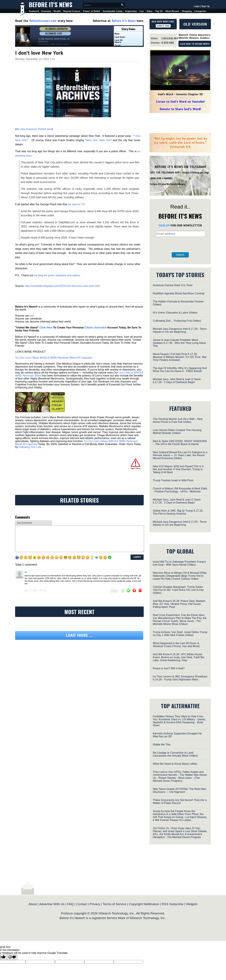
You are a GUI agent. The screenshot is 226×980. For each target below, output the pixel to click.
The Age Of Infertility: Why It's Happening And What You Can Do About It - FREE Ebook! (180, 370)
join (32, 316)
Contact (82, 904)
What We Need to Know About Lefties (175, 764)
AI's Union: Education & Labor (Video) (175, 313)
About (33, 904)
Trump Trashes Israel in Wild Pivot (173, 480)
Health (57, 11)
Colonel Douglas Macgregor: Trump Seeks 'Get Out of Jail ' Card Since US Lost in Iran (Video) (178, 590)
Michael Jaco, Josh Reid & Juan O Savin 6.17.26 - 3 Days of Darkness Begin (177, 381)
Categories (200, 11)
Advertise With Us (52, 904)
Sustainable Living (113, 11)
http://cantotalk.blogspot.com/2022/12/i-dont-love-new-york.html (62, 286)
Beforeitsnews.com (43, 21)
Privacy (95, 904)
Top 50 (159, 11)
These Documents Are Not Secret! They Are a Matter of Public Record (180, 802)
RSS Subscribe (173, 904)
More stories (63, 44)
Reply (114, 591)
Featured (34, 11)
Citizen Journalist (95, 328)
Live (142, 11)
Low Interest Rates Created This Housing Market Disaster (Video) (177, 432)
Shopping (187, 11)
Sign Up (206, 6)
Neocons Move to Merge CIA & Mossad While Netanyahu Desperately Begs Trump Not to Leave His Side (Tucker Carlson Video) (180, 576)
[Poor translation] (12, 957)
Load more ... (79, 635)
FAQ (70, 904)
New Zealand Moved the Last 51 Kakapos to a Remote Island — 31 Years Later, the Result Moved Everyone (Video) (180, 455)
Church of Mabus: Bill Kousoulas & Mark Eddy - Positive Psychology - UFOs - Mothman (180, 490)
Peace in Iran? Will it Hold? (169, 668)
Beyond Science (72, 11)
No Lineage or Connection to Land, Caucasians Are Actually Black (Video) (175, 754)
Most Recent (172, 11)
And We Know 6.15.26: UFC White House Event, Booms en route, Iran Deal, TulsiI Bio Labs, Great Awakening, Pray (179, 657)
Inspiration (131, 11)
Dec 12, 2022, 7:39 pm (35, 590)
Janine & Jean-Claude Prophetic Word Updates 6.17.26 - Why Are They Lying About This (179, 343)
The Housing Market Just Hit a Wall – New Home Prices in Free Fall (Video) (178, 420)
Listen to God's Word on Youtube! (180, 102)
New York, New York (98, 140)
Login (197, 6)
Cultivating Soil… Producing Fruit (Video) (177, 321)
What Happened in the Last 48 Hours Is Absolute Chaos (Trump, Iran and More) (176, 645)
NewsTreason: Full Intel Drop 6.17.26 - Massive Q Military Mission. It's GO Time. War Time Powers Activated (180, 357)
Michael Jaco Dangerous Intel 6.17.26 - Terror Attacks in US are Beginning (180, 330)
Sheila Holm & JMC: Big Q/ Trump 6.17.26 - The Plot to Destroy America (178, 512)
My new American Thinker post (34, 129)
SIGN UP (164, 225)
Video (150, 11)
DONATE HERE (163, 26)
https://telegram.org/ (196, 173)
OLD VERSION (195, 24)
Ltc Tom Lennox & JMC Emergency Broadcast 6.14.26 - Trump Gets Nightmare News (180, 678)
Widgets (192, 904)
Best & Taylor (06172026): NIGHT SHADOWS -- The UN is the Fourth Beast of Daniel (180, 443)
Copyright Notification (144, 904)
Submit (180, 255)
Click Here (46, 328)
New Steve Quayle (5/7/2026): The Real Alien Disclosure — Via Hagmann (180, 790)
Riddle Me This (162, 745)
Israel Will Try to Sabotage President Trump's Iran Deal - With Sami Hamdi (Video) (179, 563)
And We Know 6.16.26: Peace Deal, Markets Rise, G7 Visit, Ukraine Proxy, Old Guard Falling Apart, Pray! (179, 604)
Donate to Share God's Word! (180, 109)
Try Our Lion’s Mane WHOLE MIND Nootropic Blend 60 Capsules (54, 358)
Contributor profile (47, 44)
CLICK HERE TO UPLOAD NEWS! (195, 44)
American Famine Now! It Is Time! (173, 285)
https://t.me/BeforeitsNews (168, 184)
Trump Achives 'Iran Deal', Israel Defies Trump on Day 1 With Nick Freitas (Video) (180, 634)
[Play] (180, 71)
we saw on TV (76, 204)
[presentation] (180, 244)
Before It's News (51, 4)
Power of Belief (92, 11)
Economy (46, 11)
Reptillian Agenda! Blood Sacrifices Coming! (179, 293)
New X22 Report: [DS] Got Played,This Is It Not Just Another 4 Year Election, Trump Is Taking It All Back (178, 469)
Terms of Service (115, 904)
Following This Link (30, 447)
